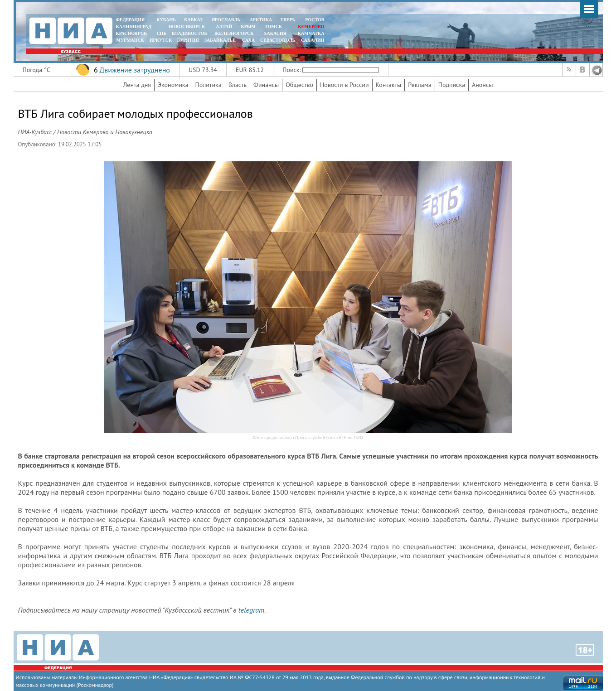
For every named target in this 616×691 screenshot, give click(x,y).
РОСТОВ (315, 20)
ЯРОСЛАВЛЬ (226, 20)
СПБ (161, 33)
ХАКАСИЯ (274, 33)
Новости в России (344, 85)
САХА (248, 40)
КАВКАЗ (193, 20)
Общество (299, 85)
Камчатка (310, 33)
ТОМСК (274, 27)
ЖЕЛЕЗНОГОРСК (234, 33)
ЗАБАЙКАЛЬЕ (221, 40)
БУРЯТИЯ (188, 40)
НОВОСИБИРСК (187, 27)
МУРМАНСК (130, 40)
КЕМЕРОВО (311, 27)
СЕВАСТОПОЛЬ (278, 40)
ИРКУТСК (161, 40)
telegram (251, 610)
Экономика (173, 85)
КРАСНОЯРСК (132, 33)
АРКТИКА (261, 20)
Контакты (389, 85)
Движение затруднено (134, 70)
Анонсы (482, 85)
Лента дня (137, 85)
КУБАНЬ (166, 20)
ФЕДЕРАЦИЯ (131, 20)
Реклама (420, 85)
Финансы (266, 85)
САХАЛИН (313, 40)
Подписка (452, 85)
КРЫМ (248, 27)
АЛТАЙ (224, 27)
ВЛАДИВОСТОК (190, 33)
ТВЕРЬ (288, 20)
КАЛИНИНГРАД (134, 27)
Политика (209, 85)
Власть (238, 85)
